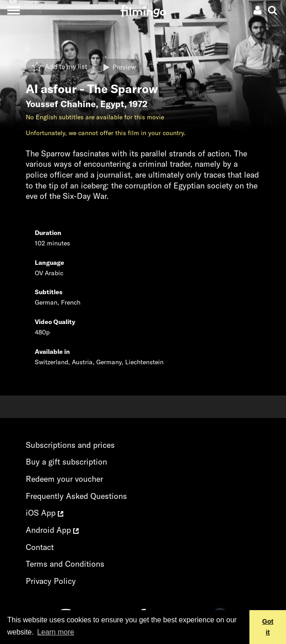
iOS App (45, 513)
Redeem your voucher (64, 479)
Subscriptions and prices (70, 445)
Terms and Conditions (65, 564)
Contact (40, 547)
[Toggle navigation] (13, 10)
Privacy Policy (51, 581)
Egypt (112, 104)
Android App (52, 530)
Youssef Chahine (61, 104)
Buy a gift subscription (66, 462)
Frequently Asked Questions (76, 496)
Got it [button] (268, 627)
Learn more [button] (56, 632)
